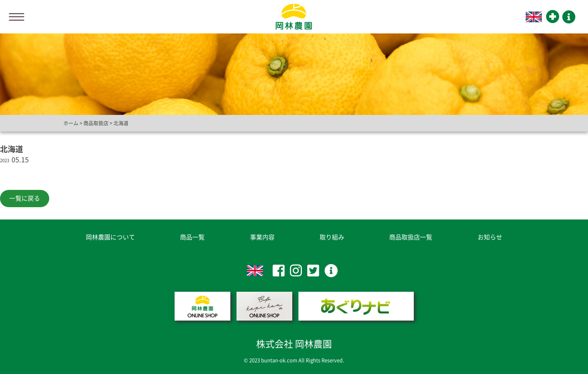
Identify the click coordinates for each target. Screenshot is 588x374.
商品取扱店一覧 (411, 237)
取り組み (332, 237)
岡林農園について (110, 237)
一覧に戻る (25, 198)
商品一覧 (192, 237)
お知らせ (490, 237)
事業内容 (262, 237)
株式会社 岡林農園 (294, 344)
